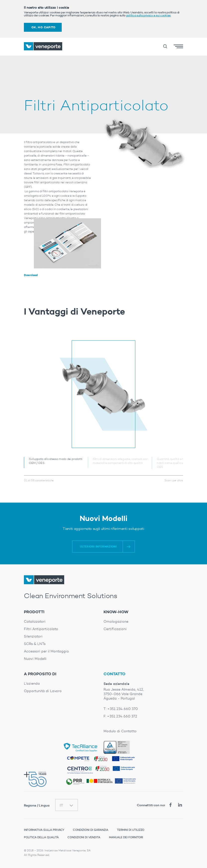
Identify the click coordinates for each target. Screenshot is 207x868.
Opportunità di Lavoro (43, 691)
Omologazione (116, 622)
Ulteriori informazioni (98, 547)
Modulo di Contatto (120, 731)
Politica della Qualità (41, 837)
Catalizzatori (35, 622)
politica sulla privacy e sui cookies (148, 15)
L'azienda (32, 684)
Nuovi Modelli (35, 659)
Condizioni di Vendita (84, 837)
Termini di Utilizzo (131, 830)
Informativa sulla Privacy (44, 830)
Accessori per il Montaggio (46, 651)
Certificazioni (115, 629)
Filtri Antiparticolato (41, 629)
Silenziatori (33, 636)
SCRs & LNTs (35, 644)
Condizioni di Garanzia (91, 830)
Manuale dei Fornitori (126, 837)
